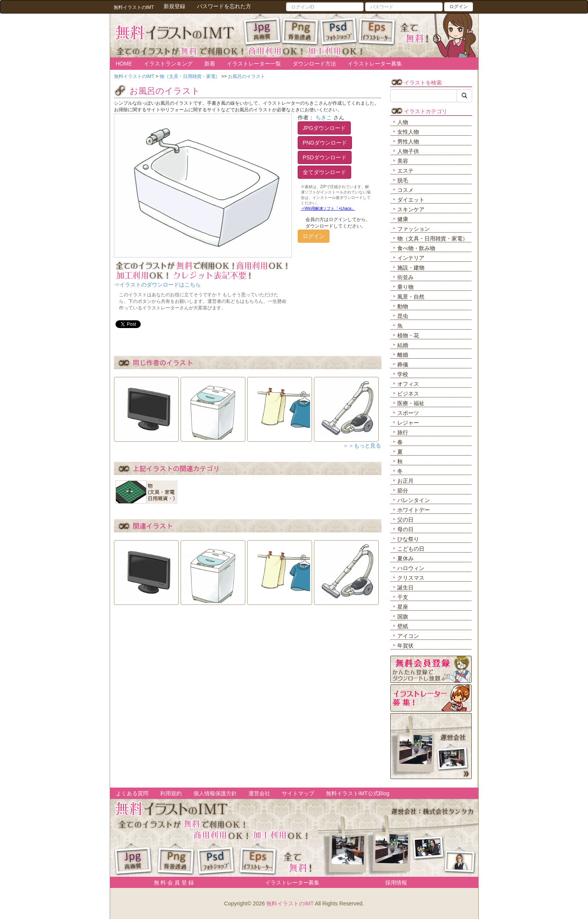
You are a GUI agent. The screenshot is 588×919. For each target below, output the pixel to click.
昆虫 (403, 316)
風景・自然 (411, 297)
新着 (210, 64)
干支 (403, 597)
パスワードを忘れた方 (224, 6)
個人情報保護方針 (215, 793)
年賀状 (405, 646)
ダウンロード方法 (314, 64)
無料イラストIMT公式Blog (358, 793)
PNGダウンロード (325, 143)
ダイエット (411, 200)
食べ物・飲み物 (416, 248)
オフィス (408, 384)
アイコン (408, 636)
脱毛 (403, 180)
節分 (403, 491)
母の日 (405, 529)
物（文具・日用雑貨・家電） (433, 238)
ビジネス (408, 394)
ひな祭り (408, 539)
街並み (405, 277)
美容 (403, 161)
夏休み (405, 558)
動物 (403, 306)
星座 (403, 607)
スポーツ (408, 413)
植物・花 (408, 335)
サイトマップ (298, 793)
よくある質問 (132, 793)
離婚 (403, 355)
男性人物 (408, 142)
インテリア (411, 258)
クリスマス (411, 578)
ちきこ (324, 117)
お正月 (405, 481)
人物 (403, 122)
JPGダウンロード (324, 128)
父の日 (405, 520)
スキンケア (411, 209)
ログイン (459, 7)
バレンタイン (414, 500)
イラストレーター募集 (375, 64)
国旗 (403, 617)
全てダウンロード (324, 172)
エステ (405, 171)
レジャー (408, 423)
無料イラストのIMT (290, 903)
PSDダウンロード (325, 157)
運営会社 (259, 793)
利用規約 (171, 793)
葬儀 (403, 364)
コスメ (405, 190)
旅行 (403, 432)
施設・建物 (411, 268)
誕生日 (405, 587)
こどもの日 (411, 549)
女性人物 (408, 132)
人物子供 (408, 151)
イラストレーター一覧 (254, 64)
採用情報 (396, 883)
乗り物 (405, 287)
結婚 (403, 345)
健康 (403, 219)
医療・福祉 (411, 403)
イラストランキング (168, 64)
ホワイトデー (414, 510)
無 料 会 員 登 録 (171, 883)
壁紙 (403, 626)
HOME (124, 64)
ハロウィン (411, 568)
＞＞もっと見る (362, 446)
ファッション (414, 229)
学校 (403, 374)
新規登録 (174, 6)
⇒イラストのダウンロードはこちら (157, 285)
